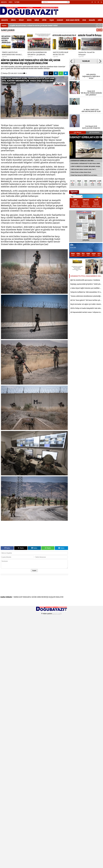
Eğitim (44, 20)
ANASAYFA (5, 20)
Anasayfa (4, 2)
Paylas (7, 548)
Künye (11, 2)
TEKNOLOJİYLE (27, 597)
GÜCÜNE (34, 597)
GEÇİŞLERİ (52, 597)
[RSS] (101, 2)
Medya (29, 20)
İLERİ (21, 597)
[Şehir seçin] (76, 197)
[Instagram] (98, 2)
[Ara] (68, 2)
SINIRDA (16, 597)
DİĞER (100, 20)
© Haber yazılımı (51, 614)
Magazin (92, 20)
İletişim (17, 2)
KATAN (39, 597)
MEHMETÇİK (45, 597)
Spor (84, 20)
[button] (97, 26)
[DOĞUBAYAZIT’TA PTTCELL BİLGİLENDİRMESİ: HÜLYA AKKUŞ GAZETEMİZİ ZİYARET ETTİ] (86, 267)
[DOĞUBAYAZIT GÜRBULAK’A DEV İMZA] (86, 147)
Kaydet (34, 571)
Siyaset (21, 20)
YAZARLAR (86, 61)
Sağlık (37, 20)
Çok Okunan (78, 132)
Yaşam (52, 20)
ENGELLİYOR (59, 597)
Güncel (13, 20)
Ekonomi (60, 20)
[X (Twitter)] (95, 2)
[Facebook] (92, 2)
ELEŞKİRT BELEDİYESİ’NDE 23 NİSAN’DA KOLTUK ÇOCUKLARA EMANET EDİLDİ (34, 26)
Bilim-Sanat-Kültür (73, 20)
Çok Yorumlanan (94, 132)
